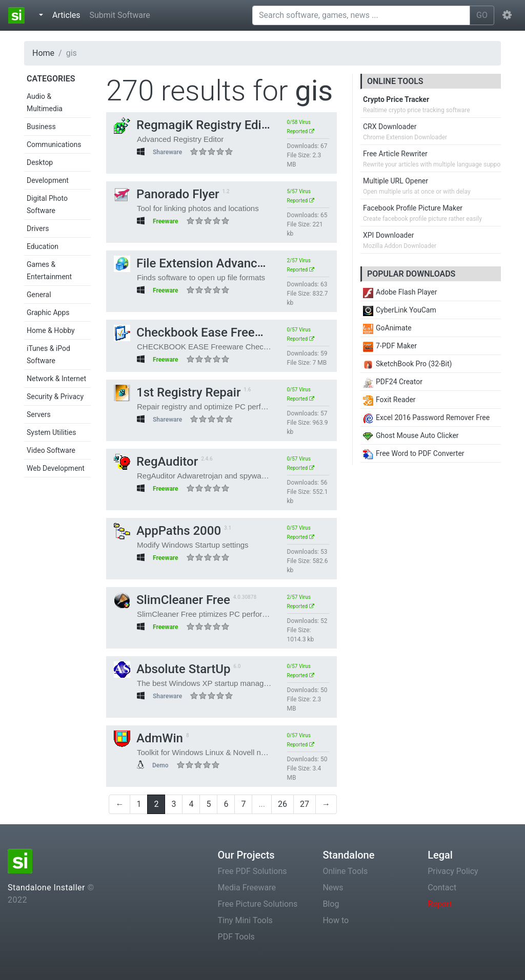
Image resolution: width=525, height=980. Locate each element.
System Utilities (51, 432)
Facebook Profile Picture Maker (413, 208)
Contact (442, 888)
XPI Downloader (388, 235)
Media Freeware (247, 888)
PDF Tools (236, 937)
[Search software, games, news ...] (361, 15)
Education (43, 246)
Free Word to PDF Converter (414, 453)
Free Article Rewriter (395, 154)
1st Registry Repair (177, 392)
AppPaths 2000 (167, 531)
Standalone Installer (46, 888)
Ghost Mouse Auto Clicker (411, 435)
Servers (39, 414)
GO (482, 15)
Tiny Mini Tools (245, 920)
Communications (54, 144)
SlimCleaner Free (172, 600)
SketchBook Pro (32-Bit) (407, 364)
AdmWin (148, 738)
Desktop (40, 162)
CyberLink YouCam (400, 310)
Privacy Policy (453, 871)
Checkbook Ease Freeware (198, 332)
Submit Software (119, 15)
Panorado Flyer (166, 194)
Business (41, 127)
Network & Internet (56, 379)
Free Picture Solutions (258, 904)
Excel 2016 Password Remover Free (426, 418)
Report (440, 904)
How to (336, 920)
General (39, 295)
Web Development (56, 468)
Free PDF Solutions (253, 871)
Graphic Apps (48, 312)
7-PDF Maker (390, 346)
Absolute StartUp (172, 669)
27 (305, 804)
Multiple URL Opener (396, 181)
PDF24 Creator (393, 382)
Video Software (51, 450)
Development (48, 180)
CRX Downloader (390, 127)
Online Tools (345, 871)
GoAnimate (387, 328)
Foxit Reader (389, 400)
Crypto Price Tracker (396, 99)
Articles (68, 14)
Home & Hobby (51, 330)
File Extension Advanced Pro (203, 263)
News (333, 888)
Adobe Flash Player (400, 292)
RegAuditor (156, 462)
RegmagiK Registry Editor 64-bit (213, 125)
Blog (331, 904)
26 (282, 804)
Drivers (38, 228)
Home (43, 53)
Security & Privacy (55, 397)
